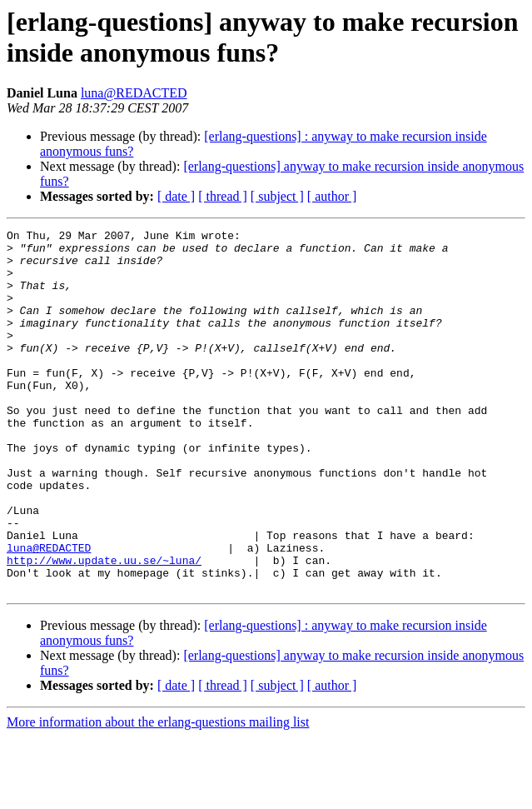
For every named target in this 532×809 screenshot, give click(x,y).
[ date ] (176, 196)
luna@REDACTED (134, 93)
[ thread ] (223, 196)
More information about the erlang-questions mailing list (158, 794)
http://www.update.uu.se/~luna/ (104, 627)
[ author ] (332, 196)
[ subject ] (277, 196)
